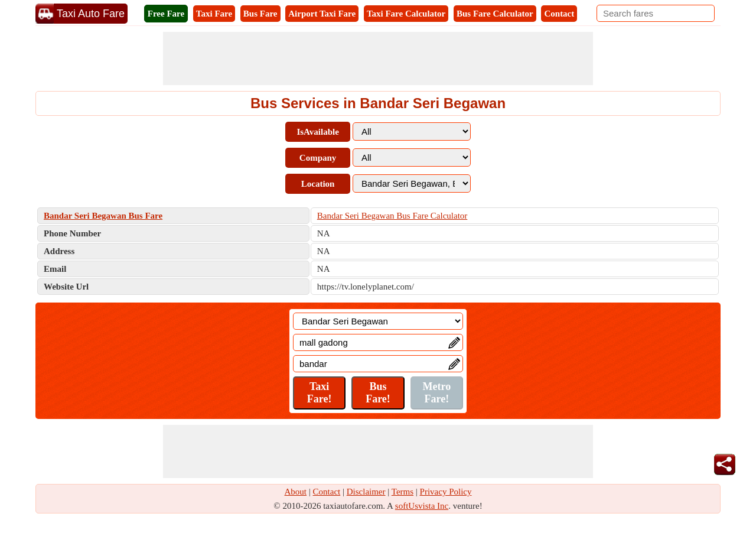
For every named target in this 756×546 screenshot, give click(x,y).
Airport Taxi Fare (322, 14)
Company (318, 158)
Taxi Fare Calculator (406, 14)
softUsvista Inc (422, 506)
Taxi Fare (214, 14)
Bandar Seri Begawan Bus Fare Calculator (392, 216)
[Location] (378, 321)
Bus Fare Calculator (495, 14)
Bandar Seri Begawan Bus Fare (103, 216)
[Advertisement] (378, 58)
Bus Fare (260, 14)
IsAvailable (317, 132)
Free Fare (166, 14)
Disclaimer (366, 492)
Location (318, 184)
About (296, 492)
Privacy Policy (446, 492)
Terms (403, 492)
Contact (559, 14)
